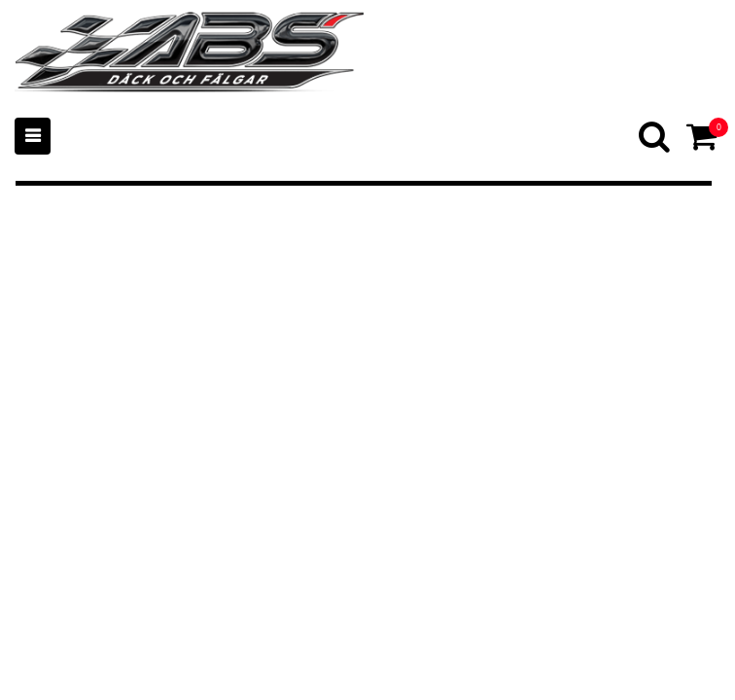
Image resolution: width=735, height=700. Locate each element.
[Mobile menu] (33, 136)
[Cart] (703, 136)
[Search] (656, 136)
